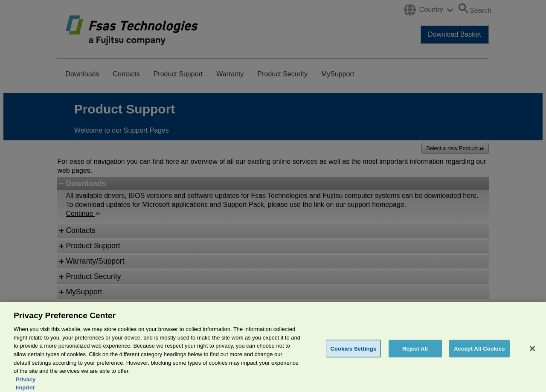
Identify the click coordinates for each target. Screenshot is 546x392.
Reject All (415, 353)
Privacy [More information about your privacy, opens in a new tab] (26, 384)
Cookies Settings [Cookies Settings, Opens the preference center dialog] (354, 353)
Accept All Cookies (479, 353)
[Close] (532, 353)
